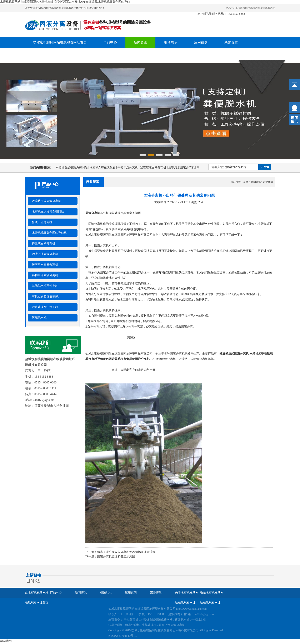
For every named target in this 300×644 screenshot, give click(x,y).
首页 (246, 182)
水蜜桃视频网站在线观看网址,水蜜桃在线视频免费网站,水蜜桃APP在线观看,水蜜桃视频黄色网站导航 (65, 2)
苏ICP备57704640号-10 (123, 636)
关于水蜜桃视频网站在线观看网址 (58, 53)
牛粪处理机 (149, 625)
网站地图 (6, 641)
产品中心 (231, 8)
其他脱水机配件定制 (45, 286)
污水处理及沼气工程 (45, 307)
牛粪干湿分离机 (129, 167)
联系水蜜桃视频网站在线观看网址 (256, 8)
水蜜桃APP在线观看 (104, 167)
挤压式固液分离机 (44, 243)
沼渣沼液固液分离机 (154, 167)
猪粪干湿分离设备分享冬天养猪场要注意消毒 (126, 552)
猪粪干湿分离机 (42, 222)
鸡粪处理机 (116, 625)
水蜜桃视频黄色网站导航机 (49, 233)
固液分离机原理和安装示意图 (116, 557)
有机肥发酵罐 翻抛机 (45, 296)
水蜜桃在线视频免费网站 (73, 167)
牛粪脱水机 (199, 620)
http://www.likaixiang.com (192, 609)
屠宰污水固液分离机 (182, 167)
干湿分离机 (131, 620)
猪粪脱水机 (182, 620)
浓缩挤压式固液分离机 (46, 201)
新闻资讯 (140, 42)
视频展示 (171, 42)
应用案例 (201, 42)
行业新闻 (268, 182)
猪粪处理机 (132, 625)
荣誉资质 (231, 42)
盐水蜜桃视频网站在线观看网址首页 (60, 42)
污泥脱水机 (39, 318)
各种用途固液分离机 (45, 275)
